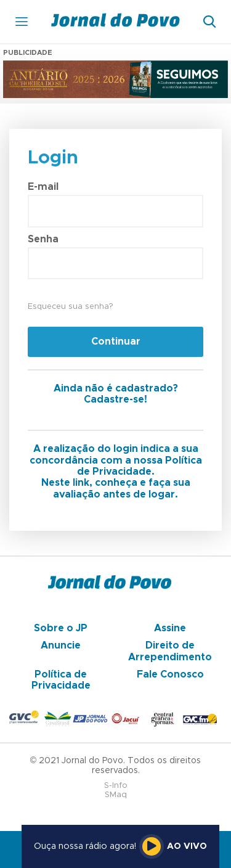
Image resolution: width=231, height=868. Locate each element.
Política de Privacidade (61, 680)
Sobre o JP (61, 628)
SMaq (116, 795)
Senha (43, 239)
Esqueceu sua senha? (70, 307)
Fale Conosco (170, 674)
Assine (170, 628)
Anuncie (61, 645)
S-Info (116, 786)
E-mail (43, 187)
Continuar (116, 342)
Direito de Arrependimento (170, 651)
